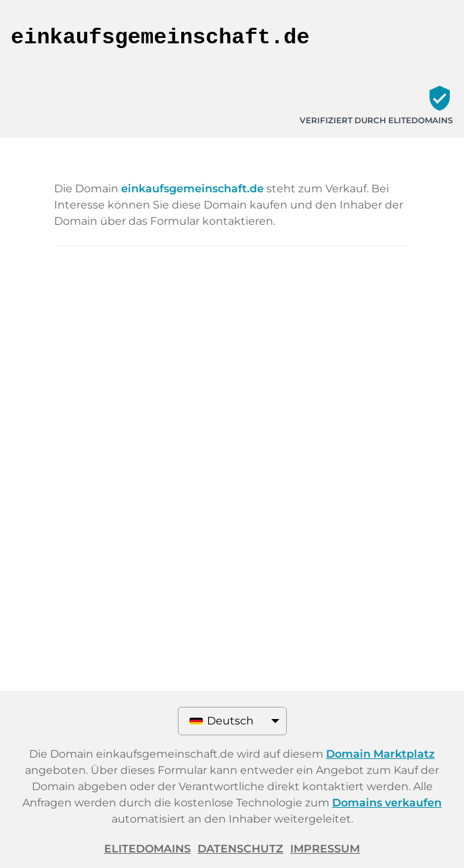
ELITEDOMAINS (147, 849)
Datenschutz (240, 849)
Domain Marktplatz (380, 754)
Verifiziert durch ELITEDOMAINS (376, 120)
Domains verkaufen (387, 803)
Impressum (325, 849)
